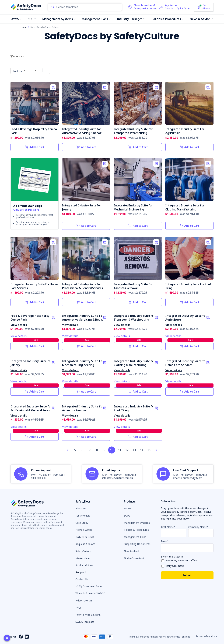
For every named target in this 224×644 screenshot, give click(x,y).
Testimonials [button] (83, 516)
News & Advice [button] (84, 530)
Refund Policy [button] (173, 637)
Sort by (17, 71)
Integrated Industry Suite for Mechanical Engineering (133, 207)
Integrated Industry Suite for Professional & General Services (83, 286)
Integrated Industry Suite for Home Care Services (186, 363)
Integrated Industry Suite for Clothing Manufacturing (185, 207)
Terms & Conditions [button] (139, 637)
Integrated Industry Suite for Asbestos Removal (133, 286)
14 (142, 450)
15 (149, 450)
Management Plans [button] (135, 537)
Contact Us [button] (82, 579)
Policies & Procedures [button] (136, 530)
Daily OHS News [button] (85, 537)
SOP (32, 19)
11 (120, 450)
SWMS (16, 19)
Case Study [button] (82, 523)
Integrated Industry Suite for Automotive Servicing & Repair (82, 131)
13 (134, 450)
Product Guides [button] (84, 565)
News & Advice (201, 19)
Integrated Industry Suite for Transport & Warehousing (133, 131)
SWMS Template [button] (85, 622)
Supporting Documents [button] (137, 544)
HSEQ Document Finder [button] (89, 586)
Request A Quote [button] (85, 544)
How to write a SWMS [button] (88, 615)
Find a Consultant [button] (134, 558)
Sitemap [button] (186, 637)
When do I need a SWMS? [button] (90, 593)
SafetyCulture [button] (83, 551)
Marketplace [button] (83, 558)
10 (112, 450)
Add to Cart (35, 147)
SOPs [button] (127, 516)
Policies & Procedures (168, 19)
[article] (41, 474)
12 (127, 450)
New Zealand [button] (131, 551)
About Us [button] (81, 508)
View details (19, 325)
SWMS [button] (128, 508)
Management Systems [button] (137, 523)
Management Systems (59, 19)
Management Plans (96, 19)
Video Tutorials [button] (84, 600)
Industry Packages (131, 19)
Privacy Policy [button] (158, 637)
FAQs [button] (78, 608)
